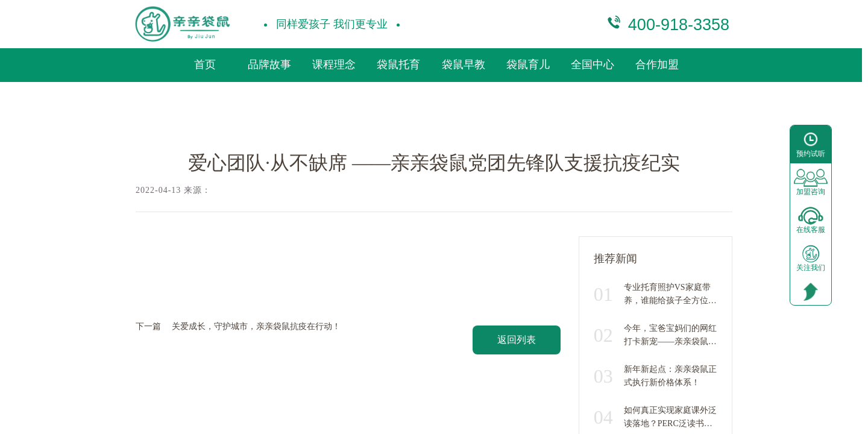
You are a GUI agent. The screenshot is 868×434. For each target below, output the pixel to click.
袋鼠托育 (398, 64)
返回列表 (517, 340)
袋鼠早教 (464, 64)
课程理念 (334, 64)
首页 (205, 64)
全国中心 (593, 64)
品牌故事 (269, 64)
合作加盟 (657, 64)
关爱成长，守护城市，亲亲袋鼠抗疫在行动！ (256, 326)
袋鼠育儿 (528, 64)
